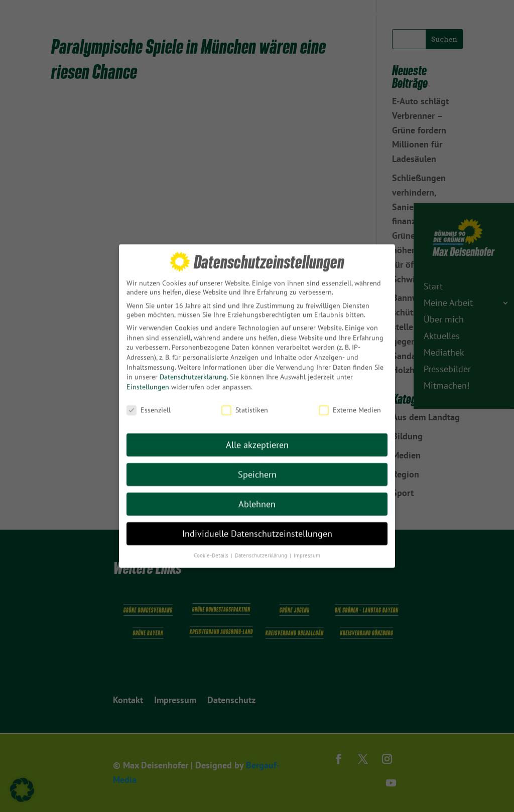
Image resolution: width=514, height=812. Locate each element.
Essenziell (149, 393)
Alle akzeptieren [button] (257, 428)
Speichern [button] (257, 458)
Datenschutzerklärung (193, 360)
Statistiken (245, 393)
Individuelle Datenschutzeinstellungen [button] (257, 517)
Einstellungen (148, 370)
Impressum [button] (307, 538)
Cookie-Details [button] (212, 538)
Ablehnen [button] (257, 487)
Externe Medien (350, 393)
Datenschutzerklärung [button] (262, 538)
